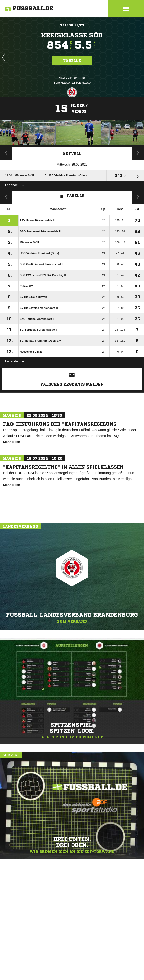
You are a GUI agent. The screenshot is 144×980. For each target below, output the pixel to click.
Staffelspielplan (6, 152)
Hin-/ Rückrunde (138, 196)
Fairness (6, 196)
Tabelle (72, 61)
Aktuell (72, 154)
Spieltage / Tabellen (138, 152)
